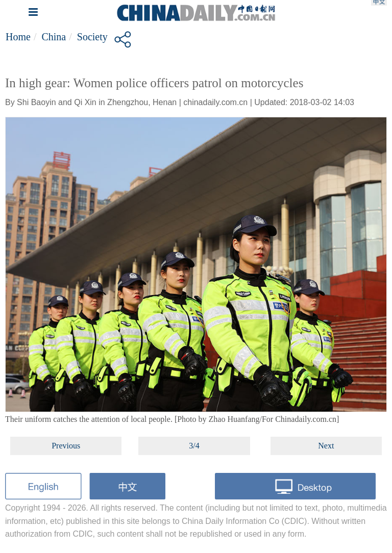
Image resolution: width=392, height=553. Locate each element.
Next (326, 446)
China (54, 37)
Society (92, 37)
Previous (66, 446)
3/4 (194, 446)
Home (18, 37)
